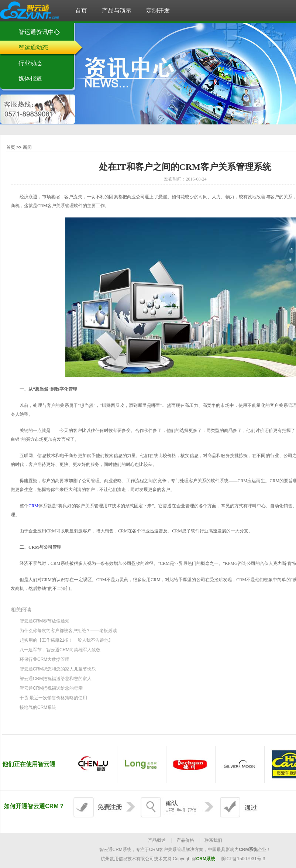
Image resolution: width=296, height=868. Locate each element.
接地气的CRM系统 (38, 707)
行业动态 (30, 63)
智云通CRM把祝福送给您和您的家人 (56, 679)
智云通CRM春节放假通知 (44, 621)
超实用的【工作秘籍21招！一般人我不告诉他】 (66, 640)
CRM (33, 506)
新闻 (27, 147)
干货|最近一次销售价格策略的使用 (53, 698)
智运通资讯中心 (39, 32)
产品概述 (157, 840)
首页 (11, 147)
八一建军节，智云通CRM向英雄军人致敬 (60, 650)
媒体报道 (30, 78)
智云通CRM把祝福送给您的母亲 (51, 688)
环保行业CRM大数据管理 (44, 659)
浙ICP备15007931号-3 (243, 859)
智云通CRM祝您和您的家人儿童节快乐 (58, 669)
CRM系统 (206, 859)
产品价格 (185, 840)
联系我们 (213, 840)
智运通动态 (33, 47)
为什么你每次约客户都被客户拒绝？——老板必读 (68, 631)
